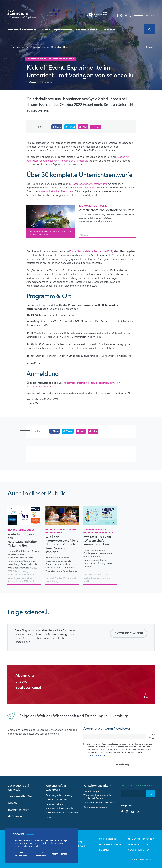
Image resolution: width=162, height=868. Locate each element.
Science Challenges (84, 188)
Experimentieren (63, 30)
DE (148, 15)
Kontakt (108, 849)
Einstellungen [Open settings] (59, 854)
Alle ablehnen (40, 854)
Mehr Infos (35, 846)
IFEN (21, 530)
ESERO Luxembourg (18, 571)
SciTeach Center (29, 568)
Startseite (149, 47)
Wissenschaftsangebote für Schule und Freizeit (49, 47)
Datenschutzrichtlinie (96, 754)
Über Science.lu (111, 838)
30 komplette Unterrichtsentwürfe (88, 184)
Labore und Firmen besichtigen (100, 802)
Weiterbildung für (98, 531)
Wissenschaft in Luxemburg (23, 30)
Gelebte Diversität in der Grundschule (61, 531)
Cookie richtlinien (140, 849)
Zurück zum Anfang (142, 858)
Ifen (51, 82)
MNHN (28, 581)
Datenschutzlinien (140, 843)
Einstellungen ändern (129, 633)
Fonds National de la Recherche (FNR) (91, 251)
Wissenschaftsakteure (56, 799)
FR (153, 15)
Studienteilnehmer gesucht (59, 807)
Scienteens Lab (15, 575)
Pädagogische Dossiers (95, 806)
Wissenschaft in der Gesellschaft (62, 812)
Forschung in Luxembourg (59, 794)
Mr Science (109, 30)
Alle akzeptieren (21, 854)
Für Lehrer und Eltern (87, 30)
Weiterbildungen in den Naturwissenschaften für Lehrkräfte (23, 540)
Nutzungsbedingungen (142, 838)
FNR (41, 82)
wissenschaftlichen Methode (55, 191)
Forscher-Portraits (54, 803)
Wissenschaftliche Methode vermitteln (106, 210)
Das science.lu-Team (114, 843)
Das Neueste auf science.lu (18, 787)
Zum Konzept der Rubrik (93, 206)
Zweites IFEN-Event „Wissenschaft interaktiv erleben (97, 541)
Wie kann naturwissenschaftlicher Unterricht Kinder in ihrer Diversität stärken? (62, 545)
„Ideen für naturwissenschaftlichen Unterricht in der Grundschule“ (78, 159)
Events (49, 816)
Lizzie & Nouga (91, 790)
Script (46, 82)
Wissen (46, 30)
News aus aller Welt (20, 795)
